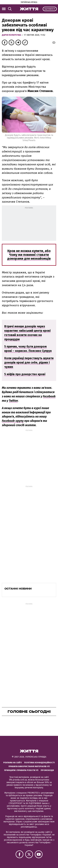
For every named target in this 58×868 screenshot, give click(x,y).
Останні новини (18, 589)
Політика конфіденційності (39, 763)
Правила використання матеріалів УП (29, 766)
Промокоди (47, 770)
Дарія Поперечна (12, 35)
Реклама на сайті (13, 763)
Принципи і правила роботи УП (21, 770)
